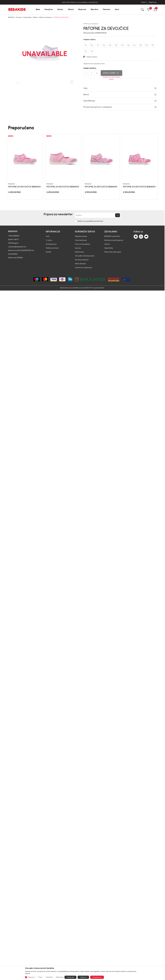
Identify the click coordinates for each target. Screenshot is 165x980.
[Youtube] (146, 237)
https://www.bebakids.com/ (73, 288)
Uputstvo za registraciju (84, 268)
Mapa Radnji (109, 248)
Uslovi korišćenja (81, 240)
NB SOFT (89, 288)
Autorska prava (51, 244)
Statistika (49, 977)
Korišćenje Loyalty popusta (114, 240)
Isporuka (78, 248)
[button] (155, 9)
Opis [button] (120, 88)
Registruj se (153, 2)
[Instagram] (141, 237)
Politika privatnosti (52, 248)
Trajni (40, 977)
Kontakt (49, 252)
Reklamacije (80, 252)
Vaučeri (107, 244)
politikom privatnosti (95, 221)
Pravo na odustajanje (82, 244)
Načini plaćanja (80, 264)
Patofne (35, 17)
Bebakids (12, 184)
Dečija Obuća (27, 17)
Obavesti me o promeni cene (94, 64)
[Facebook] (136, 237)
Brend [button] (120, 94)
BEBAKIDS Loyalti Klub (112, 236)
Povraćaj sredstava (82, 260)
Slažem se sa (90, 221)
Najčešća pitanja (81, 236)
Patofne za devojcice (46, 17)
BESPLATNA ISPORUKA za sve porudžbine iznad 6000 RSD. (82, 2)
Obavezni (31, 977)
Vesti (48, 236)
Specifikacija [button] (120, 101)
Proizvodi (19, 17)
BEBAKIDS (11, 17)
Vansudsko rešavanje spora (85, 256)
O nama (49, 240)
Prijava (143, 2)
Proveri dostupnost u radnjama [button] (120, 107)
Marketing (60, 977)
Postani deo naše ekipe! (113, 252)
